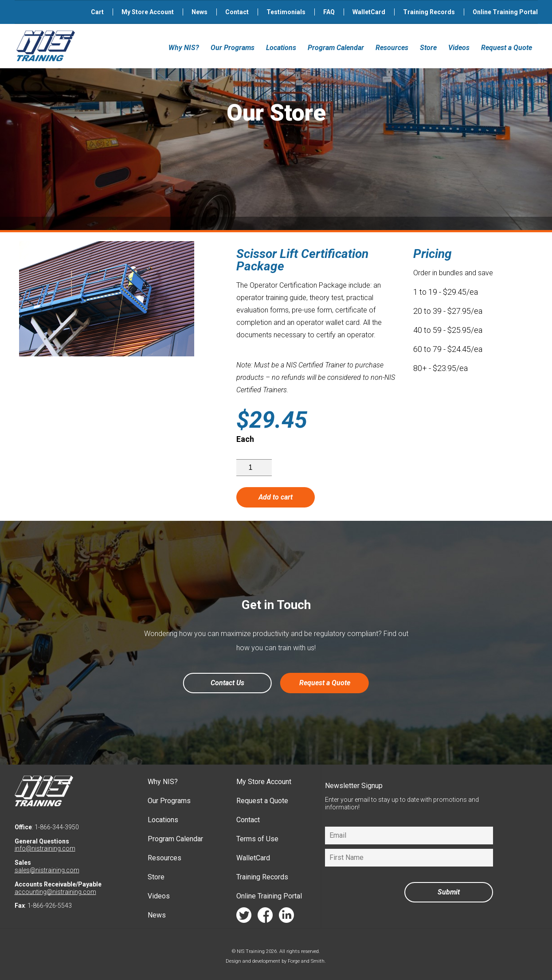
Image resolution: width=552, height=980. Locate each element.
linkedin (286, 917)
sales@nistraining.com (47, 870)
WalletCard (369, 12)
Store (428, 48)
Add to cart (276, 497)
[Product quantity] (254, 468)
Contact (237, 12)
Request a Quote (507, 48)
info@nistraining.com (45, 848)
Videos (459, 48)
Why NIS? (184, 48)
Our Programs (233, 48)
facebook (265, 917)
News (200, 12)
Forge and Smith (306, 961)
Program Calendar (336, 48)
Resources (392, 48)
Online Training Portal (505, 12)
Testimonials (286, 12)
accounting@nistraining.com (55, 892)
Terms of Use (257, 839)
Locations (281, 48)
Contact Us (227, 683)
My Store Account (148, 12)
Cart (97, 12)
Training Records (429, 12)
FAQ (329, 12)
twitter (244, 917)
